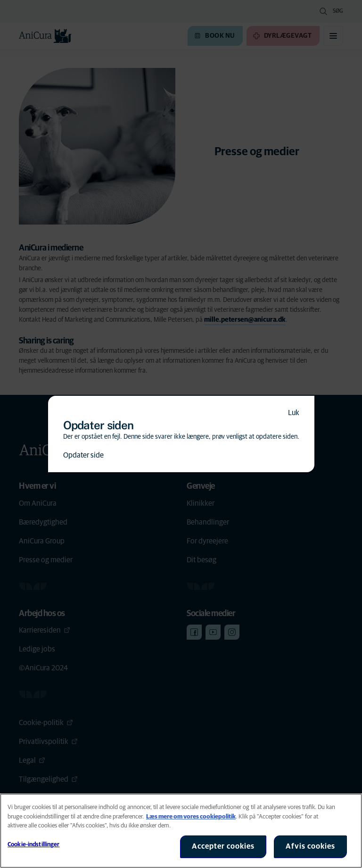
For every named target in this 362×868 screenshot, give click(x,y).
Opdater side (83, 455)
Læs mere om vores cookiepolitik (191, 817)
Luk (294, 413)
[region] (181, 831)
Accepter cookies (223, 846)
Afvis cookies (310, 846)
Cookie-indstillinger (34, 845)
